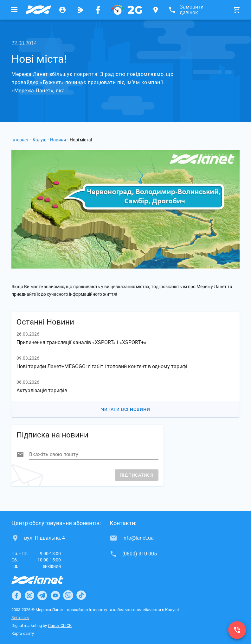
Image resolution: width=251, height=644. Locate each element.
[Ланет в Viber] (68, 595)
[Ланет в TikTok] (81, 595)
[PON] (127, 10)
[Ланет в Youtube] (55, 595)
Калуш (39, 140)
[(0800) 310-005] (237, 630)
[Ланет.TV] (80, 10)
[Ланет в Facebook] (16, 595)
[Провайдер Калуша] (38, 10)
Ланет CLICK (60, 625)
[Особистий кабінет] (62, 10)
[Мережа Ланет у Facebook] (98, 10)
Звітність (20, 618)
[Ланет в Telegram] (42, 595)
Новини (58, 140)
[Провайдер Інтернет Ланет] (45, 580)
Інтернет (20, 140)
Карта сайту (23, 633)
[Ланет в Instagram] (29, 595)
